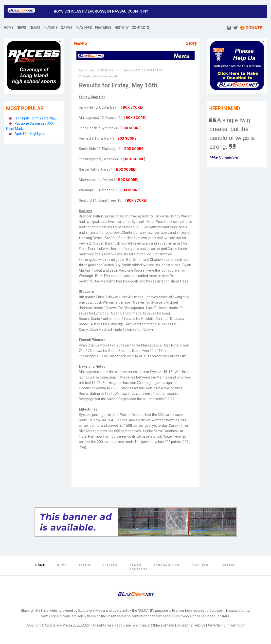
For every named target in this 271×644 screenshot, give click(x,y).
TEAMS (35, 28)
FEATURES (103, 28)
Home (40, 565)
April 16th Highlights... (31, 134)
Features (200, 565)
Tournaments (166, 565)
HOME (9, 28)
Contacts (139, 570)
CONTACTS (140, 28)
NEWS (21, 28)
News (62, 565)
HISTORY (122, 28)
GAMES (67, 28)
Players (110, 565)
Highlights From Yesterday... (36, 118)
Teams (85, 565)
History (228, 565)
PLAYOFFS (84, 28)
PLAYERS (51, 28)
